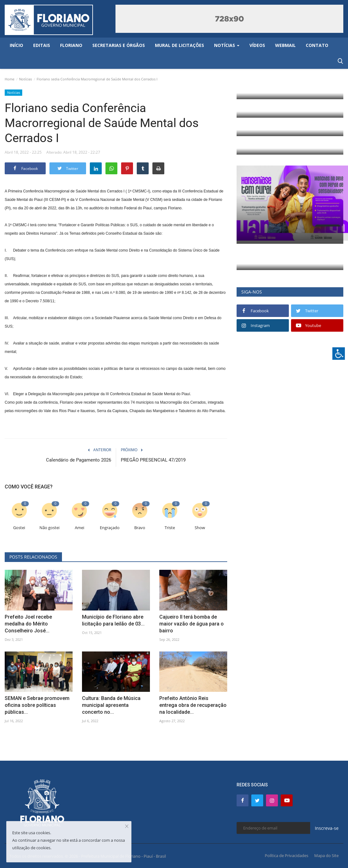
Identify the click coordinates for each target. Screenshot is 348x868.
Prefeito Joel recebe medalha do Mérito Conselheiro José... (28, 624)
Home (10, 79)
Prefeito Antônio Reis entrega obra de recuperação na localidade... (193, 705)
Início (16, 45)
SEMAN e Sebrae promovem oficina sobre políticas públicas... (37, 705)
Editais (42, 45)
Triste (170, 528)
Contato (317, 45)
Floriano (71, 45)
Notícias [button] (227, 45)
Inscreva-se (327, 828)
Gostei (19, 528)
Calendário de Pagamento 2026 (79, 460)
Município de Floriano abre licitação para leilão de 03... (113, 620)
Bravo (140, 528)
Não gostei (49, 528)
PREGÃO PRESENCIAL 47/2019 (153, 460)
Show (200, 528)
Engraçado (110, 528)
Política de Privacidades (287, 855)
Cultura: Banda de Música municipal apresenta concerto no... (111, 705)
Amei (79, 528)
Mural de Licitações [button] (179, 45)
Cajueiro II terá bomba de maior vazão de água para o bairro (192, 624)
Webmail (285, 45)
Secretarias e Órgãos (119, 45)
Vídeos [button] (257, 45)
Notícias (26, 79)
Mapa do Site (326, 855)
